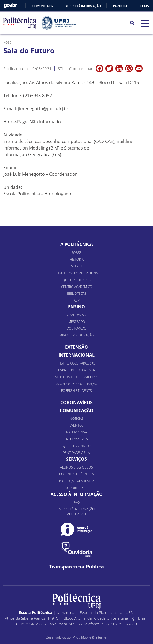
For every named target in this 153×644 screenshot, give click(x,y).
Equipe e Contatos (77, 446)
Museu (76, 266)
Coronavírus (76, 402)
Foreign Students (76, 391)
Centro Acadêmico (77, 287)
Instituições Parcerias (76, 363)
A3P (77, 300)
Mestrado (77, 322)
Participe (121, 6)
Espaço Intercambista (76, 370)
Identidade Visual (76, 453)
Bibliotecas (77, 293)
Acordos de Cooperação (77, 384)
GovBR (10, 6)
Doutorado (76, 328)
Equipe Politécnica (76, 280)
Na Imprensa (76, 432)
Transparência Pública (76, 567)
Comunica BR (43, 6)
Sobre (76, 253)
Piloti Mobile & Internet (90, 637)
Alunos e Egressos (76, 467)
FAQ (76, 503)
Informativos (77, 439)
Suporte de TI (76, 488)
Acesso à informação (83, 6)
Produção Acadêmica (77, 481)
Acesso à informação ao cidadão (77, 512)
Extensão (76, 347)
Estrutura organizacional (77, 273)
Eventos (76, 425)
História (77, 259)
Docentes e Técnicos (76, 474)
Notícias (77, 418)
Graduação (76, 315)
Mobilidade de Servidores (77, 377)
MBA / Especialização (76, 335)
